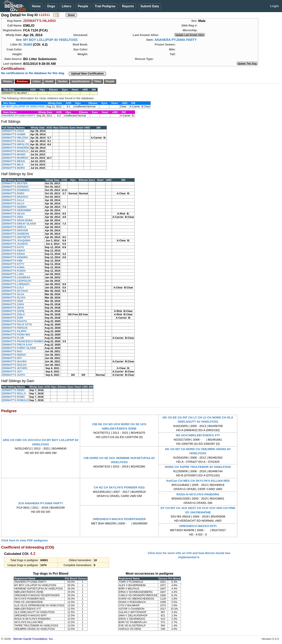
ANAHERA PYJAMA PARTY (176, 40)
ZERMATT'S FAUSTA (14, 321)
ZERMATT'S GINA (13, 217)
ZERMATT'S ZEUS (13, 308)
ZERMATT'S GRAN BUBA (17, 220)
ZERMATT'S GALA (13, 200)
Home (36, 6)
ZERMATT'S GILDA (13, 214)
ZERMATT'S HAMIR (14, 134)
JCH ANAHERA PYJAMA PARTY (41, 503)
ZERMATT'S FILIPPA (14, 331)
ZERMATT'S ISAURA (14, 361)
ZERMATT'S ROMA (13, 397)
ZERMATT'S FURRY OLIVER (19, 348)
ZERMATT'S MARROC (15, 158)
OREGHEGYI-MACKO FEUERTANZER (119, 519)
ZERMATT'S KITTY (13, 264)
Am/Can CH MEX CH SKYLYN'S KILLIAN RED (198, 481)
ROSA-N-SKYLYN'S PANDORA (198, 494)
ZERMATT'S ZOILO (13, 314)
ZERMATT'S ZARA (13, 304)
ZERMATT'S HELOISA (15, 138)
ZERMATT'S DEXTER (15, 183)
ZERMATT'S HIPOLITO (15, 144)
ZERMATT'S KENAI (13, 254)
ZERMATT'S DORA (13, 193)
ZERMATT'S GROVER (15, 230)
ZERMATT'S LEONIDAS (16, 277)
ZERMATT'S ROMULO (15, 400)
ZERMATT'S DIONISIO (15, 187)
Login (274, 6)
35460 (28, 44)
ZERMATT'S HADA (13, 131)
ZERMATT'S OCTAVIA (15, 291)
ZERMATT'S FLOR (13, 338)
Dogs (51, 6)
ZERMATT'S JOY (12, 372)
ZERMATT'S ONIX (12, 301)
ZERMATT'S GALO (13, 203)
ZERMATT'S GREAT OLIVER (19, 224)
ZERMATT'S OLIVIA (14, 298)
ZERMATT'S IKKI (12, 351)
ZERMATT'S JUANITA (15, 244)
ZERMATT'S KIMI (12, 261)
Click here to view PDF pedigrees (25, 540)
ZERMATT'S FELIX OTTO (17, 324)
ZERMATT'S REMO (13, 390)
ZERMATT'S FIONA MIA (16, 335)
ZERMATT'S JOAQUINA (16, 240)
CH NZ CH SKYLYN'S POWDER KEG (119, 487)
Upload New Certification (87, 74)
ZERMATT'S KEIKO (13, 251)
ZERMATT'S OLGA (13, 294)
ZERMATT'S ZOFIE (13, 311)
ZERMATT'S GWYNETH (16, 237)
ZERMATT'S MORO (13, 168)
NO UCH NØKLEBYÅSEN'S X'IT (198, 435)
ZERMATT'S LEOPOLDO (17, 281)
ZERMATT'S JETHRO (15, 368)
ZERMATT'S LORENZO (16, 284)
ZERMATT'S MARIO (14, 154)
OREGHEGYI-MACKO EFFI (198, 526)
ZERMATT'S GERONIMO (17, 210)
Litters (67, 6)
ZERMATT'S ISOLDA (14, 365)
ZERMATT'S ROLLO (14, 393)
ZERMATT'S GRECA (14, 227)
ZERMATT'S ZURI (12, 318)
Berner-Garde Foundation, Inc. (34, 639)
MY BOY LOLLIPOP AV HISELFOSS (50, 40)
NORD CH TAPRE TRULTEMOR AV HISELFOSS (198, 467)
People (83, 6)
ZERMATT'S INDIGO (14, 355)
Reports (128, 6)
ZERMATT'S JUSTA (13, 375)
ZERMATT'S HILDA (13, 141)
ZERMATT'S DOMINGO (16, 190)
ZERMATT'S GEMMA (14, 207)
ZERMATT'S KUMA (13, 267)
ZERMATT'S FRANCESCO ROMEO (23, 341)
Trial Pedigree (105, 6)
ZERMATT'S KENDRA (15, 257)
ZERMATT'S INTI (12, 358)
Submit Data (150, 6)
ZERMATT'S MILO (13, 165)
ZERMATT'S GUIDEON (15, 234)
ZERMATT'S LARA (13, 274)
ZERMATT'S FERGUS (15, 328)
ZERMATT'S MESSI (13, 161)
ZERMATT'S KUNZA (14, 271)
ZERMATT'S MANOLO (15, 151)
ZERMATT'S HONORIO (16, 148)
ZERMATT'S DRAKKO (15, 197)
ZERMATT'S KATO (13, 247)
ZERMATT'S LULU (13, 288)
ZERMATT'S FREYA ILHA (17, 345)
